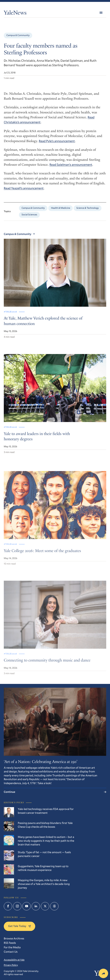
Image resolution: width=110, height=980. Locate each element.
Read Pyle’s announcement (57, 141)
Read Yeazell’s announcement (24, 188)
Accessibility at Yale (14, 960)
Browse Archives (14, 938)
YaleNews (15, 13)
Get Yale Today (20, 926)
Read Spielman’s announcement (71, 165)
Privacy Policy (11, 965)
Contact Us (11, 952)
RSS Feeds (10, 943)
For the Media (12, 947)
